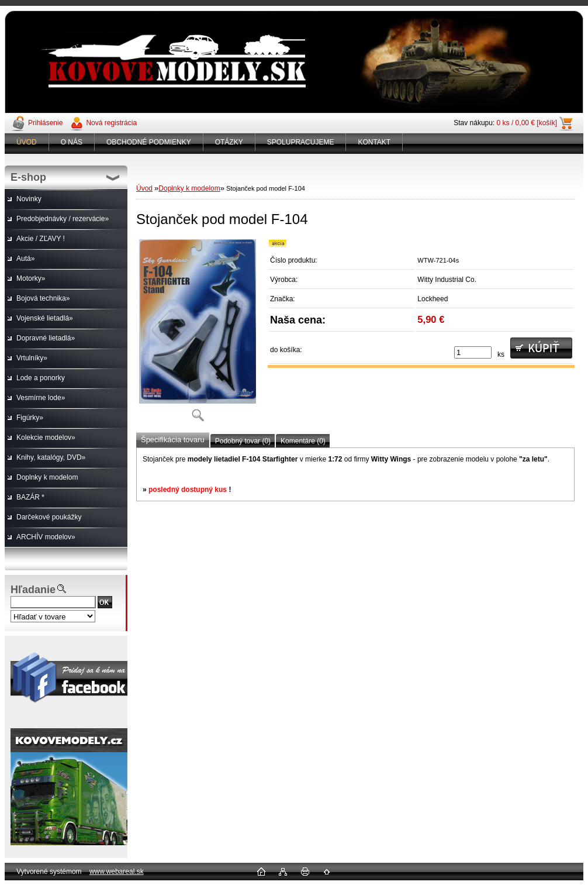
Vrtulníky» (32, 358)
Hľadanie (33, 590)
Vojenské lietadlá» (45, 318)
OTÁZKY (229, 142)
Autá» (25, 259)
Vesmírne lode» (41, 398)
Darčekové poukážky (49, 517)
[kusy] (473, 352)
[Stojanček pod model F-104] (198, 334)
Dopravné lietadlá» (46, 338)
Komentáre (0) (303, 441)
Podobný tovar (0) (243, 441)
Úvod (144, 188)
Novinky (29, 199)
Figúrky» (30, 418)
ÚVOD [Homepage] (27, 142)
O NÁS (72, 142)
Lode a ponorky (41, 378)
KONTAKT (374, 142)
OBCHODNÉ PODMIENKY (149, 142)
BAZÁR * (30, 497)
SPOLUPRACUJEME (301, 142)
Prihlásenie (45, 123)
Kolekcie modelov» (46, 438)
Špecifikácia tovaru (173, 440)
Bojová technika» (43, 298)
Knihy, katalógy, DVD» (51, 457)
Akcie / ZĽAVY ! (41, 239)
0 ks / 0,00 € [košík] (527, 123)
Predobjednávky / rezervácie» (63, 219)
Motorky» (31, 278)
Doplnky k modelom (47, 477)
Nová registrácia (111, 123)
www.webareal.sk (117, 872)
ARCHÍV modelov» (46, 537)
